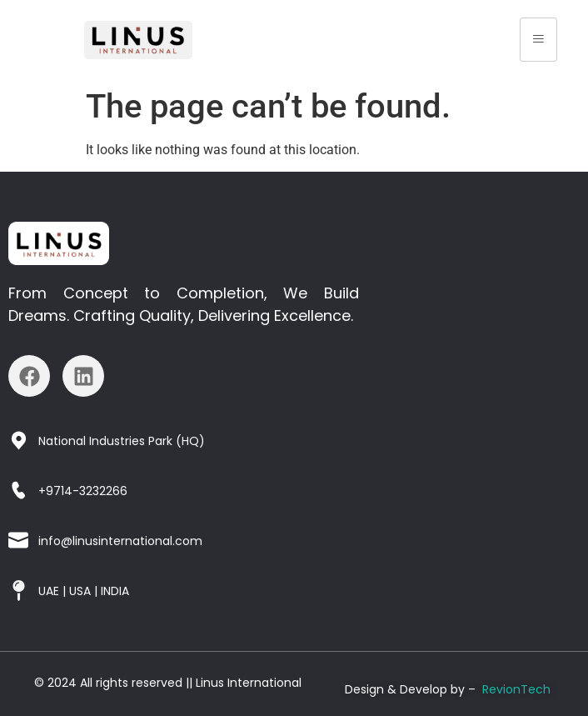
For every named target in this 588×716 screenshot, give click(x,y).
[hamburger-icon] (538, 40)
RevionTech (516, 689)
